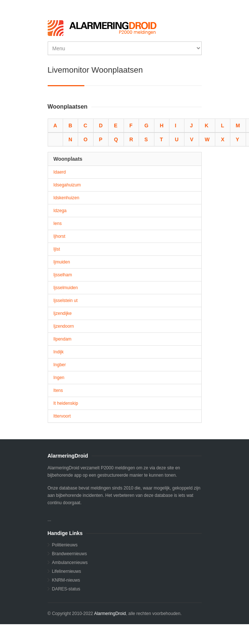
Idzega (60, 211)
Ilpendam (63, 339)
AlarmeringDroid (110, 614)
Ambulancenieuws (70, 563)
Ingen (59, 378)
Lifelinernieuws (67, 571)
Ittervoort (62, 416)
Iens (58, 223)
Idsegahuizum (67, 185)
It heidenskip (66, 403)
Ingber (60, 365)
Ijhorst (60, 236)
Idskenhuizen (67, 198)
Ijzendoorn (64, 326)
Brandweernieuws (69, 554)
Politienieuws (65, 545)
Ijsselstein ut (66, 301)
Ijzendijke (63, 313)
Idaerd (60, 172)
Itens (58, 390)
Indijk (59, 352)
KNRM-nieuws (66, 580)
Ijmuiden (62, 262)
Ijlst (57, 249)
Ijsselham (63, 275)
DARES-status (66, 589)
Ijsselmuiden (66, 288)
